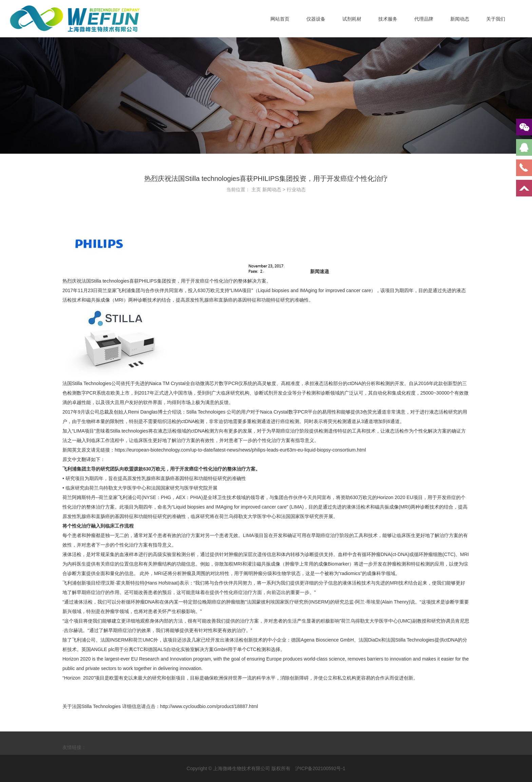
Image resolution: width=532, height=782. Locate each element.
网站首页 (280, 21)
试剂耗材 (352, 21)
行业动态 (296, 191)
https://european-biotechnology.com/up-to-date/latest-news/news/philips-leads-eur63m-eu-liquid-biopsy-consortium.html (240, 450)
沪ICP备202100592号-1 (320, 768)
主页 (256, 191)
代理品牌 (424, 21)
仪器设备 (316, 21)
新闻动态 (460, 21)
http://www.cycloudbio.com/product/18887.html (209, 706)
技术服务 (388, 21)
